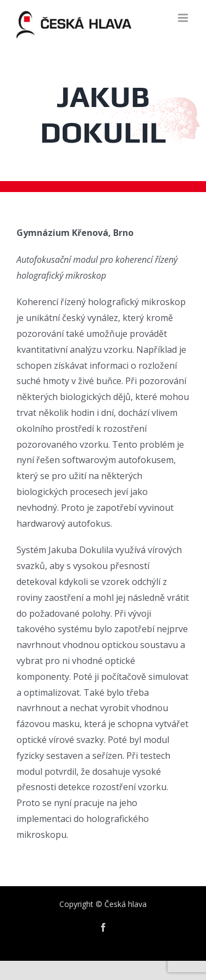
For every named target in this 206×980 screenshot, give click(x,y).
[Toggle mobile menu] (184, 18)
